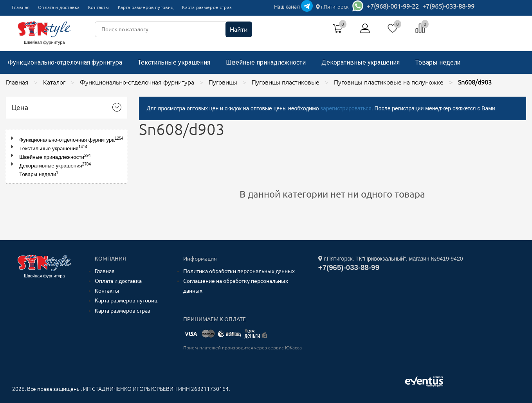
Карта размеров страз (207, 7)
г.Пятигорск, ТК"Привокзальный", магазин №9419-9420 (391, 259)
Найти (239, 29)
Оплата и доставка (59, 7)
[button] (14, 138)
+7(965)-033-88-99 (448, 6)
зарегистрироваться (346, 108)
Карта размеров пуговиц (146, 7)
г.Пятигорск (332, 7)
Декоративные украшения (361, 62)
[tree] (67, 157)
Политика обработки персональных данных (239, 271)
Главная (21, 7)
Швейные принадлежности (266, 62)
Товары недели (438, 62)
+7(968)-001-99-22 (393, 6)
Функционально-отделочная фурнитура (65, 62)
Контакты (98, 7)
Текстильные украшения (174, 62)
